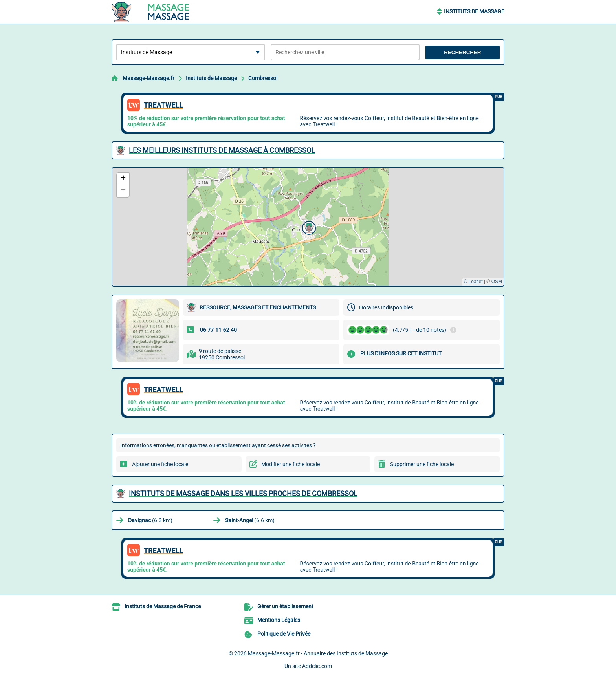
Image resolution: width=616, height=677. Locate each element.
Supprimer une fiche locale (422, 464)
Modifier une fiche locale (291, 464)
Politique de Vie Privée (284, 634)
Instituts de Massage (474, 11)
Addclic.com (317, 666)
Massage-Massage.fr (148, 78)
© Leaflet (473, 282)
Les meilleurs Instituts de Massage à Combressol (222, 150)
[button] (308, 227)
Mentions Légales (279, 620)
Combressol (263, 78)
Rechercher (462, 52)
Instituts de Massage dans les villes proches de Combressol (243, 493)
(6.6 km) (250, 520)
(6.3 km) (150, 520)
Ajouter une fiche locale (160, 464)
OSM (497, 282)
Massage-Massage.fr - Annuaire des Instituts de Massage (318, 653)
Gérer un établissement (285, 606)
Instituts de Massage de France (163, 606)
